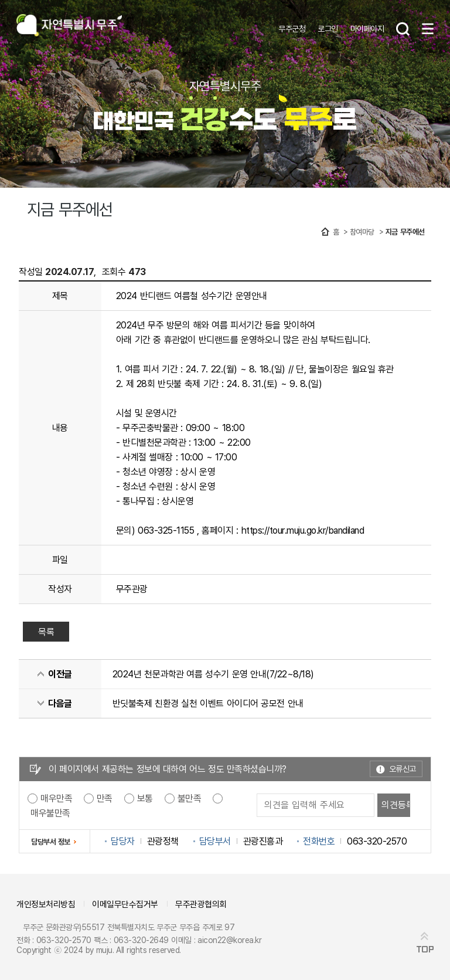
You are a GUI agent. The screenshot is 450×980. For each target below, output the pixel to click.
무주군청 (292, 28)
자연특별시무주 (69, 26)
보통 (145, 798)
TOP (425, 950)
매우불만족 (50, 813)
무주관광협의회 (201, 904)
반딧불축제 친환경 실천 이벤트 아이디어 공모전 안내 (208, 703)
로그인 (328, 28)
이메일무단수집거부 (125, 904)
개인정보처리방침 (46, 904)
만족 (105, 798)
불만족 (190, 798)
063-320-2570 (64, 940)
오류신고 (403, 769)
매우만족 (56, 798)
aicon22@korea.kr (229, 940)
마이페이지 (367, 28)
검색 (403, 29)
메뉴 (428, 29)
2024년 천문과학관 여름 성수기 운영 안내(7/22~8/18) (213, 674)
